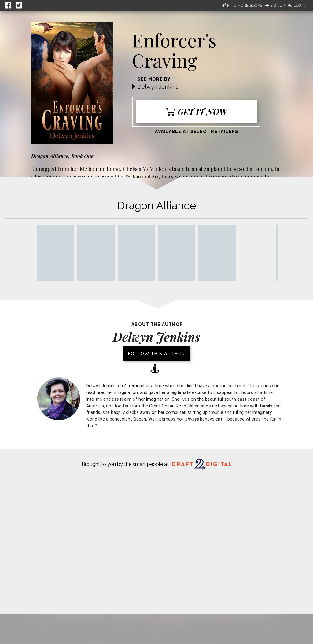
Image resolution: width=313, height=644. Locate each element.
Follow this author (157, 353)
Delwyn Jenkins (158, 87)
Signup (275, 5)
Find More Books (242, 5)
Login (297, 5)
